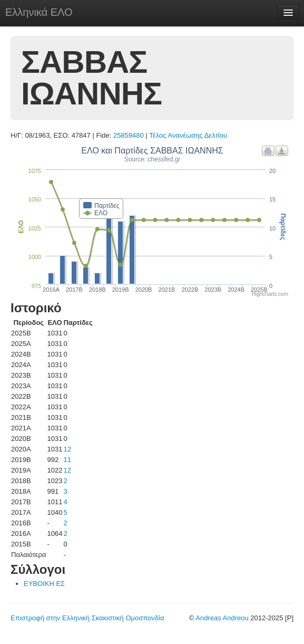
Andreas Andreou (222, 618)
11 (67, 460)
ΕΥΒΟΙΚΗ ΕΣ (44, 584)
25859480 (129, 135)
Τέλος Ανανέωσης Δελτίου (188, 135)
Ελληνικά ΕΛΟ (39, 12)
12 (67, 449)
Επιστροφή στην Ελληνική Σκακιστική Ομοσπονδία (87, 618)
